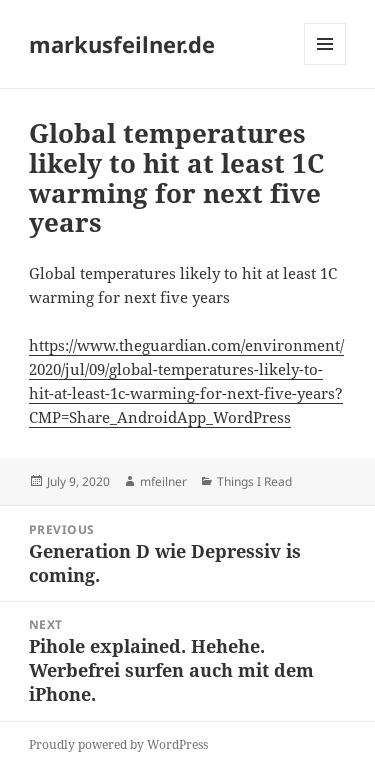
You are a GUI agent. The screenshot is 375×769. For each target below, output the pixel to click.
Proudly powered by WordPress (118, 744)
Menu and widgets (325, 64)
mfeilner (163, 481)
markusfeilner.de (122, 44)
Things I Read (254, 481)
